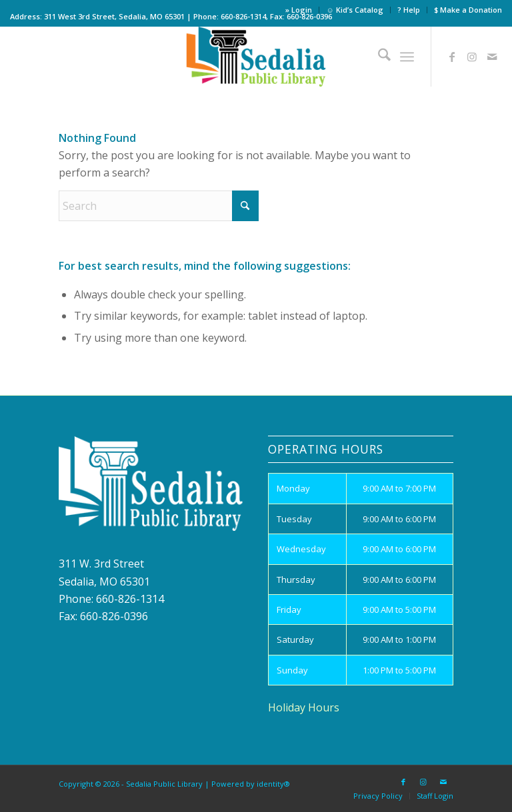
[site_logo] (256, 57)
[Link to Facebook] (452, 57)
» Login (299, 10)
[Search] (378, 57)
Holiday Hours (304, 707)
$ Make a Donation (468, 10)
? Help (409, 10)
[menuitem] (299, 10)
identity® (273, 784)
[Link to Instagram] (472, 57)
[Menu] (407, 57)
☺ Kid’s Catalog (354, 10)
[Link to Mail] (492, 57)
